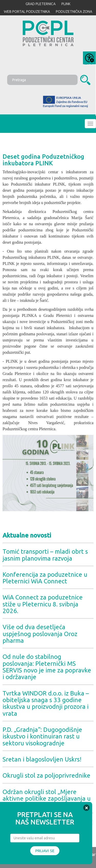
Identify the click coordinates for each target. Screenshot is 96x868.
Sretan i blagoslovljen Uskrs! (42, 759)
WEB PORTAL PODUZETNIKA (27, 12)
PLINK (66, 4)
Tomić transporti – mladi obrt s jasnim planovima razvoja (45, 555)
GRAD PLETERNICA (41, 4)
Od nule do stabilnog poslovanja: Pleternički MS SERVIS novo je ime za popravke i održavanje (47, 667)
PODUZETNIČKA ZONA (74, 12)
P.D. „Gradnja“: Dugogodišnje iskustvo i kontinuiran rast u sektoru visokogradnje (42, 736)
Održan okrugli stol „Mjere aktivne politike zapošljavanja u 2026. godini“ (47, 799)
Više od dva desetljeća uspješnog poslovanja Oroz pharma (40, 634)
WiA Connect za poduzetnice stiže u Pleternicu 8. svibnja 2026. (43, 604)
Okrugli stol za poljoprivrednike (46, 775)
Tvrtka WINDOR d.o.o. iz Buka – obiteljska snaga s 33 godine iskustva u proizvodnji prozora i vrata (46, 703)
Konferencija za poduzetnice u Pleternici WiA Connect (45, 578)
